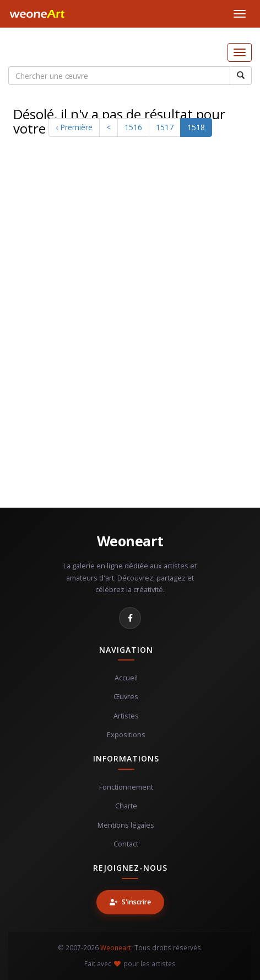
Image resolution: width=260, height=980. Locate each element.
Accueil (126, 678)
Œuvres (126, 697)
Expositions (126, 735)
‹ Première (74, 127)
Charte (126, 806)
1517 (165, 127)
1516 (133, 127)
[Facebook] (130, 618)
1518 (196, 127)
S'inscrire (130, 902)
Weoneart (130, 541)
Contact (126, 844)
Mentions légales (126, 825)
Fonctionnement (126, 787)
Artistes (126, 716)
